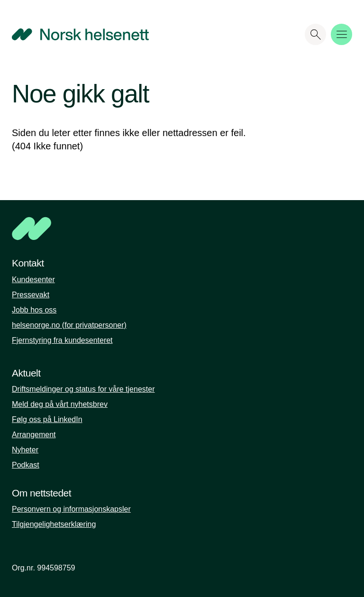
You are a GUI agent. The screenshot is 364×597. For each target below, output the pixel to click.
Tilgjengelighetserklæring (54, 524)
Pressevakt (31, 295)
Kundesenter (33, 280)
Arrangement (34, 435)
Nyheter (25, 450)
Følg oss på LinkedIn (47, 419)
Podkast (26, 465)
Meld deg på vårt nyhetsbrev (60, 404)
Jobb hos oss (34, 310)
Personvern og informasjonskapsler (71, 509)
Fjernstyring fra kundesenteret (62, 340)
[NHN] (146, 229)
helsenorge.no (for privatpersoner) (69, 325)
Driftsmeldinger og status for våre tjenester (83, 389)
